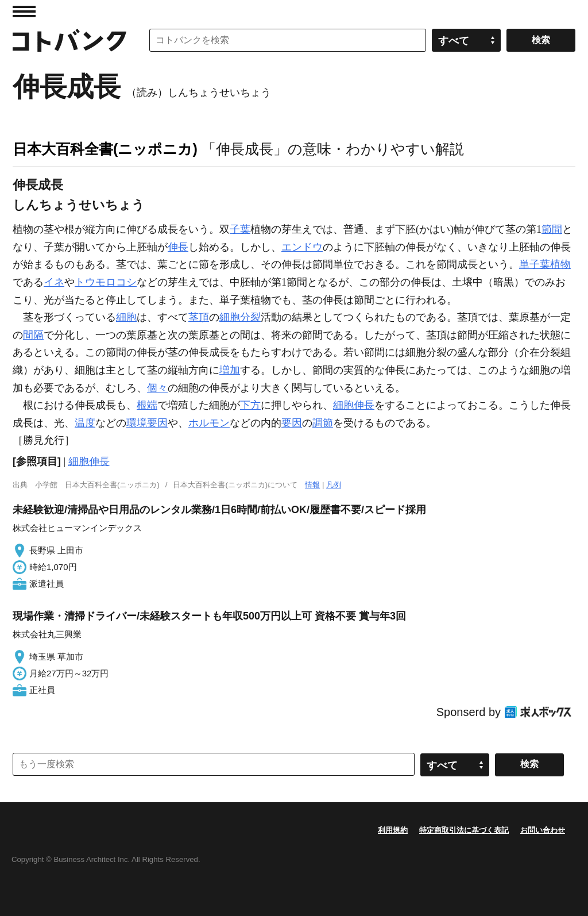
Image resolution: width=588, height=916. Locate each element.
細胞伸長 (354, 405)
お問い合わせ (543, 830)
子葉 (240, 229)
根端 (147, 405)
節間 (552, 229)
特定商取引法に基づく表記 (464, 830)
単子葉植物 (545, 264)
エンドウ (302, 247)
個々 (157, 388)
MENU (24, 11)
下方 (250, 405)
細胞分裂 (240, 317)
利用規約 (393, 830)
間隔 (33, 335)
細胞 (126, 317)
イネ (54, 282)
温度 (85, 423)
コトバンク (69, 40)
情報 (312, 485)
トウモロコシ (106, 282)
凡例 (334, 485)
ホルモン (209, 423)
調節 (323, 423)
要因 (292, 423)
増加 (230, 370)
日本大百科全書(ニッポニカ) (105, 149)
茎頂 (199, 317)
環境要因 (147, 423)
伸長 (178, 247)
